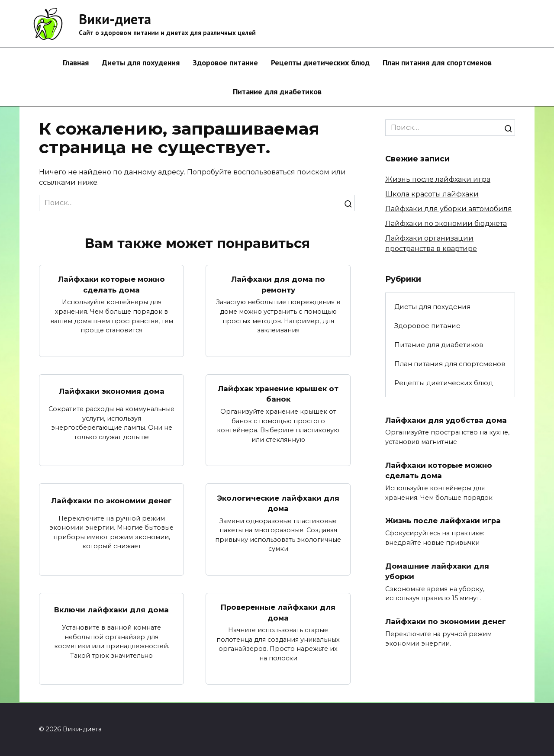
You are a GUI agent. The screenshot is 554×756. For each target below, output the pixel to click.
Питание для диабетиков (277, 92)
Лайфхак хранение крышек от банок (278, 394)
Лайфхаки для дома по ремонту (278, 284)
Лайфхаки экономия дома (112, 391)
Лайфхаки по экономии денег (112, 501)
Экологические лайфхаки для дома (278, 504)
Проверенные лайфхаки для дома (278, 614)
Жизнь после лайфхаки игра (438, 179)
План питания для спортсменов (437, 63)
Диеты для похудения (141, 63)
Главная (76, 63)
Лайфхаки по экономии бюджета (446, 224)
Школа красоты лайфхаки (432, 194)
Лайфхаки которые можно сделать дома (111, 284)
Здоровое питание (225, 63)
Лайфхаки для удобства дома (448, 420)
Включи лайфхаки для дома (111, 611)
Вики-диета (115, 19)
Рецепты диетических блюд (320, 63)
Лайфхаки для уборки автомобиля (449, 209)
